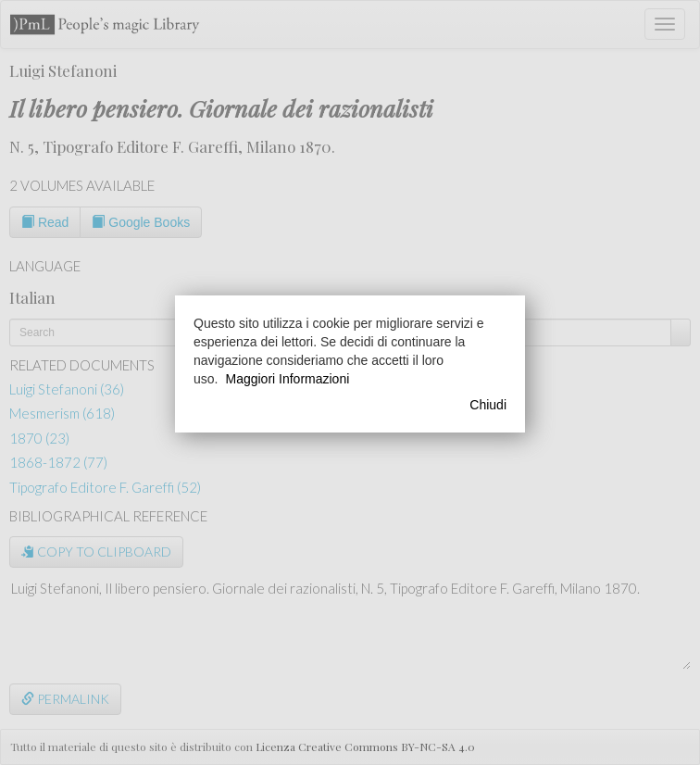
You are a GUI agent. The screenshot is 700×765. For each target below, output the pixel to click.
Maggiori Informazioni (287, 379)
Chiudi (488, 405)
